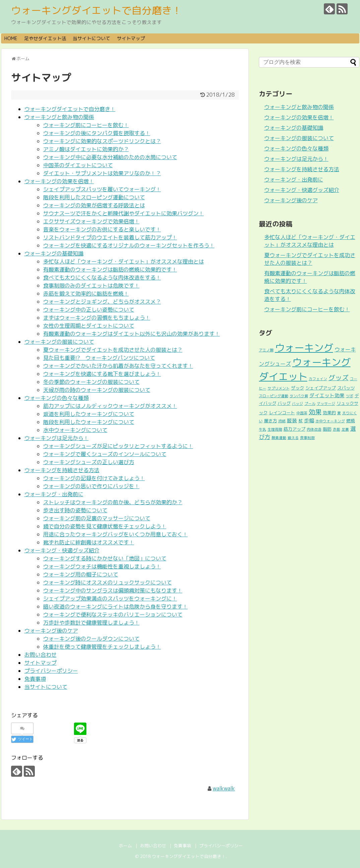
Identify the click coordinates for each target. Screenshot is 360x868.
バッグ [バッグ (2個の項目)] (284, 403)
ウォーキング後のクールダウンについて (91, 639)
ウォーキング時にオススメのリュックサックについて (107, 582)
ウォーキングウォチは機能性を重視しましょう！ (102, 566)
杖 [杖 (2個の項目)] (301, 421)
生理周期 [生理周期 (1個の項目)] (275, 429)
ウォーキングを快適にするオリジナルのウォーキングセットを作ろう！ (129, 245)
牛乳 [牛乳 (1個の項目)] (263, 429)
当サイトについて (91, 38)
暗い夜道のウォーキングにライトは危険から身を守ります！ (116, 607)
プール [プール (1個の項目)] (310, 404)
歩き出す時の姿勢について (75, 510)
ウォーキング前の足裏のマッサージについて (97, 518)
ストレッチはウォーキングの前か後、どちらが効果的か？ (113, 502)
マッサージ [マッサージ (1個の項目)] (326, 404)
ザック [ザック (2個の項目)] (298, 388)
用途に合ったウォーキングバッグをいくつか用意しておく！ (116, 534)
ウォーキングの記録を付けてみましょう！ (94, 478)
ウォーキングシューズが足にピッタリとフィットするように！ (118, 446)
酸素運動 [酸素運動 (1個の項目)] (279, 438)
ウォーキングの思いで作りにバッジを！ (91, 486)
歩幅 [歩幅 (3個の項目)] (309, 420)
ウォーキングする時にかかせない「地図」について (105, 558)
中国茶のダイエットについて (78, 165)
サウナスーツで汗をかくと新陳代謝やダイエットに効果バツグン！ (124, 213)
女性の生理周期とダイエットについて (89, 326)
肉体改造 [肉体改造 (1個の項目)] (314, 429)
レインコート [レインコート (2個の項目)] (282, 413)
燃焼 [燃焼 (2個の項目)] (351, 421)
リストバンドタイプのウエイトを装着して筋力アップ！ (110, 237)
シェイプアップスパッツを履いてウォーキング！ (102, 189)
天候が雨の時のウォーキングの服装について (97, 390)
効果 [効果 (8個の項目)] (315, 412)
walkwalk (224, 788)
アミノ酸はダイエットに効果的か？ (86, 149)
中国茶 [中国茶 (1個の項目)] (302, 413)
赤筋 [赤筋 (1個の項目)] (337, 429)
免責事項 (35, 679)
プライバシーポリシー (51, 671)
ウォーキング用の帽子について (81, 574)
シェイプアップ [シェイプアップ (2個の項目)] (321, 388)
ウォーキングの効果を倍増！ (59, 181)
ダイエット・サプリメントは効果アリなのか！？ (102, 173)
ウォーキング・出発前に (54, 494)
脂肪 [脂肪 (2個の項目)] (327, 429)
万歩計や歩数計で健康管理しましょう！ (91, 623)
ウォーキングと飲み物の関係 (59, 117)
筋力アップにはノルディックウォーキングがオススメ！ (110, 406)
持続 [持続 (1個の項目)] (282, 421)
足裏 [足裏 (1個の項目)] (345, 429)
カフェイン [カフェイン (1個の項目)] (318, 379)
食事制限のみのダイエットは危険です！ (91, 286)
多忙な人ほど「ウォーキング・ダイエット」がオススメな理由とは (124, 261)
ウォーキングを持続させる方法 (62, 470)
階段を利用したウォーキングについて (89, 422)
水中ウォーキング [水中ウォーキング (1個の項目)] (330, 421)
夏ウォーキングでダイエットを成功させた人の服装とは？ (113, 350)
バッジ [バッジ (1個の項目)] (298, 404)
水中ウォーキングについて (75, 430)
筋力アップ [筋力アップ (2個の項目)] (295, 429)
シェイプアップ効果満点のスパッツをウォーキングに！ (110, 599)
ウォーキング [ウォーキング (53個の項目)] (304, 348)
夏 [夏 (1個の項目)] (339, 413)
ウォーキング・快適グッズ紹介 (62, 550)
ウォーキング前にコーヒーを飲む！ (86, 125)
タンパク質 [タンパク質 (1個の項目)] (299, 396)
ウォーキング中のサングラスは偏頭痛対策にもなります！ (113, 590)
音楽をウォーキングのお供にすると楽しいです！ (102, 229)
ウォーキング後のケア (51, 631)
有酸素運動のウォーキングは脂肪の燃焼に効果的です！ (110, 269)
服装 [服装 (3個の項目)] (292, 420)
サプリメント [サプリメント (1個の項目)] (279, 388)
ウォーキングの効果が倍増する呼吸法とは (94, 205)
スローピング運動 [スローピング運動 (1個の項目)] (274, 396)
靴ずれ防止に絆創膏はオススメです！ (89, 542)
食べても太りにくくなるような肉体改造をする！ (102, 278)
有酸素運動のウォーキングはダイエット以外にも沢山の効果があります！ (132, 334)
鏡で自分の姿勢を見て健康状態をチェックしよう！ (105, 526)
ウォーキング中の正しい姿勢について (89, 310)
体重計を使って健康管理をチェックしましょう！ (102, 647)
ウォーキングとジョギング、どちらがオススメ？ (102, 302)
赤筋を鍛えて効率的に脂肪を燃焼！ (86, 294)
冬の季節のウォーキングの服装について (91, 382)
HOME (11, 38)
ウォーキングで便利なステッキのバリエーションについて (113, 615)
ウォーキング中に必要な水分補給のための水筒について (110, 157)
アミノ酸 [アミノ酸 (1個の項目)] (266, 350)
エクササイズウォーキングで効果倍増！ (91, 221)
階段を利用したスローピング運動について (94, 197)
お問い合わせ (41, 655)
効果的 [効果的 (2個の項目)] (329, 413)
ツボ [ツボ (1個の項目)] (350, 396)
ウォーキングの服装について (59, 342)
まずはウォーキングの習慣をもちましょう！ (97, 318)
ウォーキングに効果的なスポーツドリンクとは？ (102, 141)
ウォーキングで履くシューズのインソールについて (105, 454)
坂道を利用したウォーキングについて (89, 414)
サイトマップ (131, 38)
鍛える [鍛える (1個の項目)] (293, 438)
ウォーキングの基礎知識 (54, 253)
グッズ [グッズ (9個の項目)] (339, 378)
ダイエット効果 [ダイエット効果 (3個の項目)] (327, 395)
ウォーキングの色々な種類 (57, 398)
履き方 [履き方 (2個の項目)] (270, 421)
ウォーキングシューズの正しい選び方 (89, 462)
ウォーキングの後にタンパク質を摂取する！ (97, 133)
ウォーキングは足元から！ (57, 438)
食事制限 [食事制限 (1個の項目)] (307, 438)
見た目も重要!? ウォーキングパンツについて (99, 358)
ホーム (125, 846)
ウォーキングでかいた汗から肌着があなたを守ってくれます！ (118, 366)
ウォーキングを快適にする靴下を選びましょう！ (102, 374)
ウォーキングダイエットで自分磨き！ (96, 10)
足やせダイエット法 (45, 38)
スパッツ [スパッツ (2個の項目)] (346, 388)
